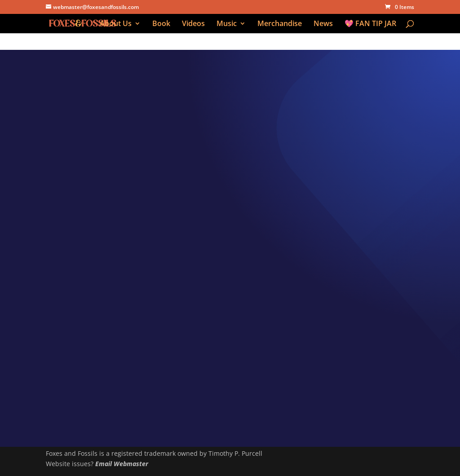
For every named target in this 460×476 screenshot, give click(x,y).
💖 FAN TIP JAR (370, 24)
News (323, 24)
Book (161, 24)
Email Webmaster (122, 464)
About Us (116, 24)
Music (227, 24)
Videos (193, 24)
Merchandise (280, 24)
